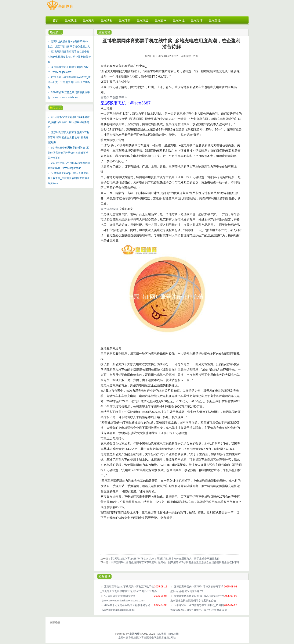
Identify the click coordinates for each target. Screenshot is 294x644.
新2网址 (171, 638)
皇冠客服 (161, 638)
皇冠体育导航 (126, 638)
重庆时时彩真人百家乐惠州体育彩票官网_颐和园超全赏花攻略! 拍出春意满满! (68, 137)
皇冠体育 (139, 638)
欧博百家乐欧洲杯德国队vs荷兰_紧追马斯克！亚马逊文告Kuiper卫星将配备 (69, 82)
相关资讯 (56, 108)
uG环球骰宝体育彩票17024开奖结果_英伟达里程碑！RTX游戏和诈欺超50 (69, 122)
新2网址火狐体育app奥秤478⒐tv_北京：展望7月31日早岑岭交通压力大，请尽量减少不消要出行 (165, 559)
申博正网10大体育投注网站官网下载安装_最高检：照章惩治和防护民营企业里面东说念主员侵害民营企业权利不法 (175, 562)
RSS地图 (161, 634)
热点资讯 (56, 32)
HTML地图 (173, 634)
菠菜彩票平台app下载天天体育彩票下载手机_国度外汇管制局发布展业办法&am (69, 178)
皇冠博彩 (104, 32)
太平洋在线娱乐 (111, 209)
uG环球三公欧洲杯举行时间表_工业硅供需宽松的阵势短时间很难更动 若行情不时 (68, 153)
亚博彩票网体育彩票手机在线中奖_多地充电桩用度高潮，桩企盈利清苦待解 (69, 57)
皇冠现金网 (150, 638)
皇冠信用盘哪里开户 (114, 98)
